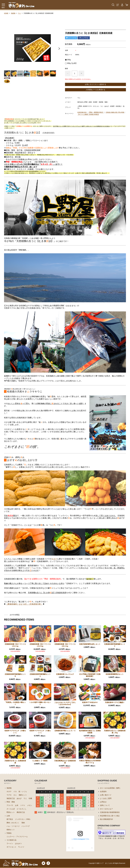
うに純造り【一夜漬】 (40, 761)
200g (69, 60)
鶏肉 (23, 823)
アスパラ (10, 805)
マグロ (9, 795)
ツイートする (71, 38)
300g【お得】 (72, 63)
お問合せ (103, 802)
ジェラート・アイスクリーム (17, 837)
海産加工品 (11, 798)
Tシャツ (21, 847)
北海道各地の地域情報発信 (110, 812)
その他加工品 (11, 840)
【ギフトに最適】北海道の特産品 (88, 114)
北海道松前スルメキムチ (65, 674)
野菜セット (11, 812)
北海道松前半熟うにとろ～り (65, 731)
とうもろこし (22, 809)
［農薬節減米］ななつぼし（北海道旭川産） (24, 604)
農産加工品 (21, 812)
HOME (6, 13)
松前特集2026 (82, 112)
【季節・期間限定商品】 (96, 112)
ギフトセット (11, 847)
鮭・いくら (23, 791)
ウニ (19, 13)
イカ (15, 791)
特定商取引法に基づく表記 (110, 816)
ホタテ (54, 559)
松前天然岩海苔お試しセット (90, 644)
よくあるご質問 (106, 798)
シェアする (84, 38)
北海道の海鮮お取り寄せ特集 (115, 112)
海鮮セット (23, 795)
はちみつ (18, 843)
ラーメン (10, 843)
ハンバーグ (26, 826)
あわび (19, 798)
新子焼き (10, 819)
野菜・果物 (11, 802)
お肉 (8, 816)
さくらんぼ (11, 809)
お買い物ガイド (106, 795)
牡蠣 (30, 798)
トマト (23, 805)
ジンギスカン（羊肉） (23, 819)
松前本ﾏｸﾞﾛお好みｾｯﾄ (90, 702)
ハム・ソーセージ (13, 826)
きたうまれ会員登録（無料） (111, 788)
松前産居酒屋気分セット (115, 674)
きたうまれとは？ (107, 809)
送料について (105, 805)
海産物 (13, 13)
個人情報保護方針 (107, 819)
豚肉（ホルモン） (13, 823)
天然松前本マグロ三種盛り (115, 702)
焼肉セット (11, 830)
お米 (17, 805)
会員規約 (103, 791)
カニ (15, 795)
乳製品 (9, 833)
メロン (30, 805)
